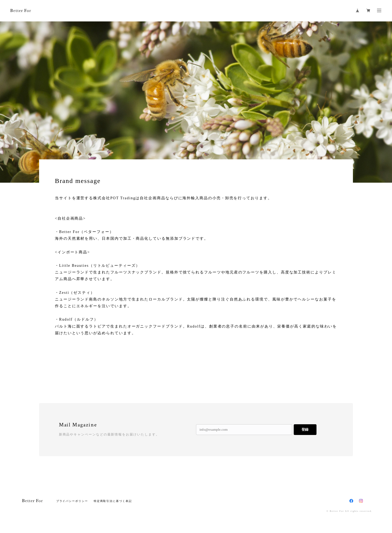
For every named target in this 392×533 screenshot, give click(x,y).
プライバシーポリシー (72, 501)
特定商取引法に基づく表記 (113, 501)
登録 (305, 429)
